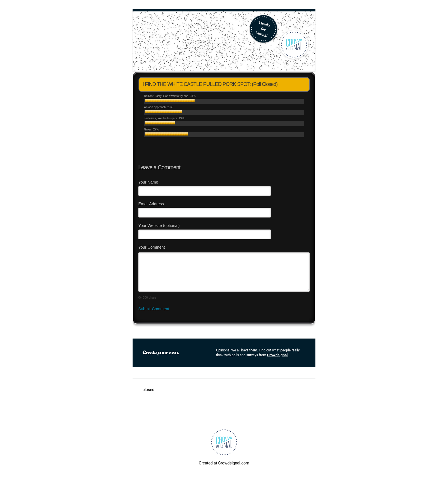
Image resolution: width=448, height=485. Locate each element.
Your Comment (152, 247)
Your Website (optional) (159, 226)
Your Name (148, 182)
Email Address (151, 204)
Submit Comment (154, 309)
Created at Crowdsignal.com (224, 463)
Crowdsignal (277, 355)
